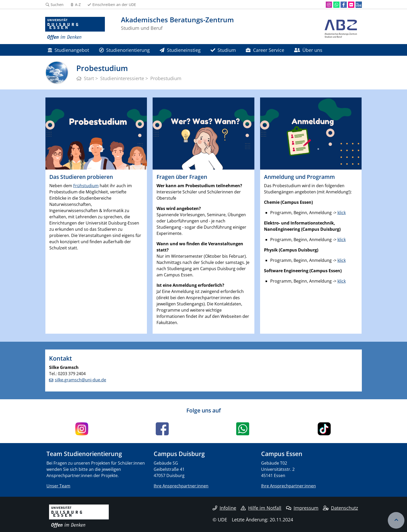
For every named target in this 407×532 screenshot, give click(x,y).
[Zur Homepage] (75, 29)
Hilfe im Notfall (261, 508)
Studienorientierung (124, 50)
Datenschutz (340, 508)
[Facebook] (344, 5)
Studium (223, 50)
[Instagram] (329, 5)
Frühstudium (86, 186)
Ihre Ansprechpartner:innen (181, 486)
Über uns (308, 50)
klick (342, 213)
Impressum (302, 508)
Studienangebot (68, 50)
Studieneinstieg (180, 50)
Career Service (265, 50)
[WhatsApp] (336, 5)
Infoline (224, 508)
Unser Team (58, 486)
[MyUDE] (359, 5)
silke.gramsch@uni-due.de (80, 380)
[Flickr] (351, 5)
